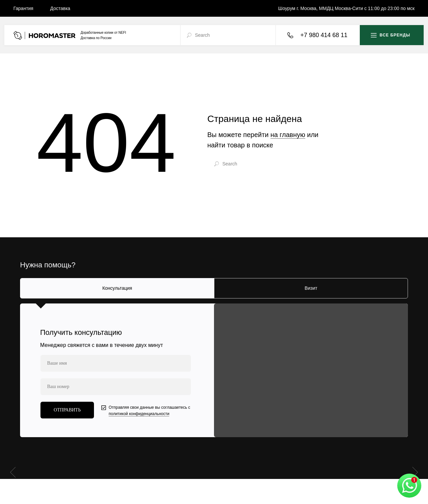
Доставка (60, 8)
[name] (116, 363)
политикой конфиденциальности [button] (139, 414)
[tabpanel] (214, 370)
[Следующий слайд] (415, 472)
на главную (288, 135)
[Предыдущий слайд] (13, 472)
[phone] (116, 387)
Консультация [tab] (117, 288)
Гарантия (23, 8)
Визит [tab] (311, 288)
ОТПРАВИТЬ (67, 410)
